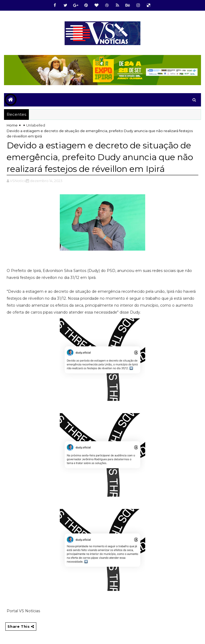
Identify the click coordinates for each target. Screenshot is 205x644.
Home (12, 125)
